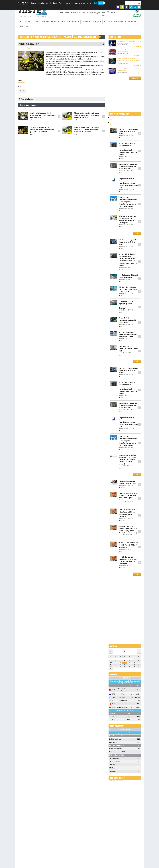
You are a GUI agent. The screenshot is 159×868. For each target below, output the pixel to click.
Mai (125, 651)
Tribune (27, 22)
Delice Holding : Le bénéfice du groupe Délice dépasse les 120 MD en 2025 (128, 166)
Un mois (113, 117)
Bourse (55, 3)
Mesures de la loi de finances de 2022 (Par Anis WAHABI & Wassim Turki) (128, 545)
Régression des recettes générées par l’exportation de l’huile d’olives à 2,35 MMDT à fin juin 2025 (87, 115)
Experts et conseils (80, 3)
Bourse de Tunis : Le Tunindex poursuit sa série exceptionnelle (128, 320)
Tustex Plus (23, 26)
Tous (112, 125)
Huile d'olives (22, 91)
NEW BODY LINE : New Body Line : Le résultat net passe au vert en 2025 (128, 289)
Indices (89, 3)
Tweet (29, 48)
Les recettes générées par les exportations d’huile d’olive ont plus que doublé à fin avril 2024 (42, 130)
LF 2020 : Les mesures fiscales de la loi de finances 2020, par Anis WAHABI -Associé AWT (128, 560)
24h (111, 120)
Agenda (61, 3)
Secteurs (63, 22)
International (116, 22)
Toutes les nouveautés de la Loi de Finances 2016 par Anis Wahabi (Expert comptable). (128, 513)
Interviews (127, 22)
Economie (83, 22)
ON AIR (100, 3)
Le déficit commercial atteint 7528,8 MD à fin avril (128, 276)
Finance (73, 22)
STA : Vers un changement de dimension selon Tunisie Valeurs (128, 131)
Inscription (41, 3)
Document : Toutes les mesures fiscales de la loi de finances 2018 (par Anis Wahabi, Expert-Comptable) (128, 529)
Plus (137, 233)
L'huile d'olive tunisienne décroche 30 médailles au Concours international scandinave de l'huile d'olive (86, 130)
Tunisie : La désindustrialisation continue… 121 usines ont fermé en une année (128, 60)
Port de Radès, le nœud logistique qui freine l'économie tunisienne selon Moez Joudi (128, 305)
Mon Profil (49, 3)
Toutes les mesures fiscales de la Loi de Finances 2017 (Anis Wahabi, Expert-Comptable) (128, 496)
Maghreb (104, 22)
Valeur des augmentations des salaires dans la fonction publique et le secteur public (127, 219)
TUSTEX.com (23, 3)
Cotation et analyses (49, 22)
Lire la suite (137, 46)
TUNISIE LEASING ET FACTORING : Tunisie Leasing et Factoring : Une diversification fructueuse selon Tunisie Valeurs (128, 202)
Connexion (34, 3)
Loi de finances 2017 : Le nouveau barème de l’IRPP (127, 482)
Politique (93, 22)
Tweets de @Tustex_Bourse (116, 781)
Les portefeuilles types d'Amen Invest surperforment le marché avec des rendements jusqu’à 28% (128, 183)
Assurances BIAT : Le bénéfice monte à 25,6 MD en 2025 (128, 349)
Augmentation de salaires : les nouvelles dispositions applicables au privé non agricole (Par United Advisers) (128, 459)
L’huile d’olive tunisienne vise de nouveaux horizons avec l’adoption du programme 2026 (42, 115)
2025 (112, 122)
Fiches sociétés (69, 3)
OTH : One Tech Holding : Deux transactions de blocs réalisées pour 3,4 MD (128, 334)
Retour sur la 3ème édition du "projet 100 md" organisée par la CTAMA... (129, 42)
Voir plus (135, 78)
